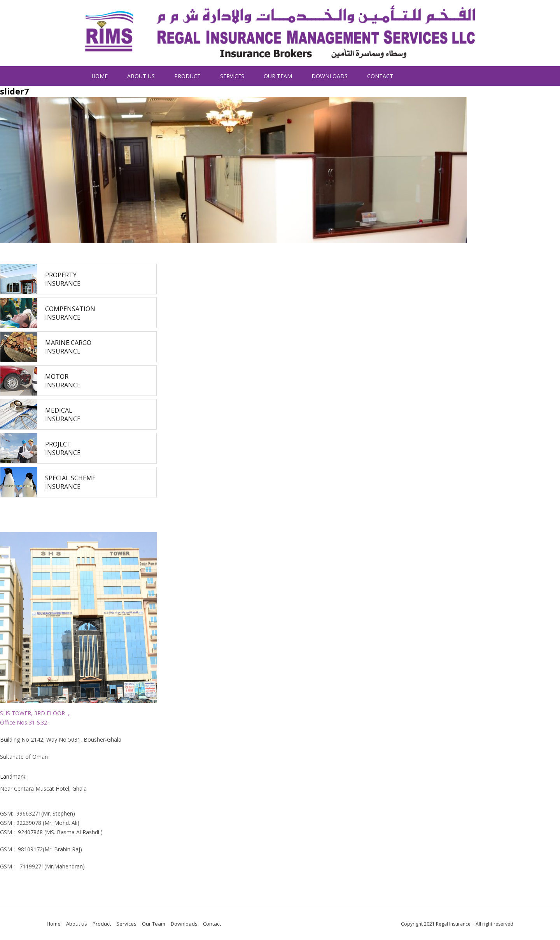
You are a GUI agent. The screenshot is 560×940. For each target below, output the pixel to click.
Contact (380, 76)
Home (100, 76)
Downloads (330, 76)
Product (187, 76)
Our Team (278, 76)
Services (232, 76)
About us (141, 76)
